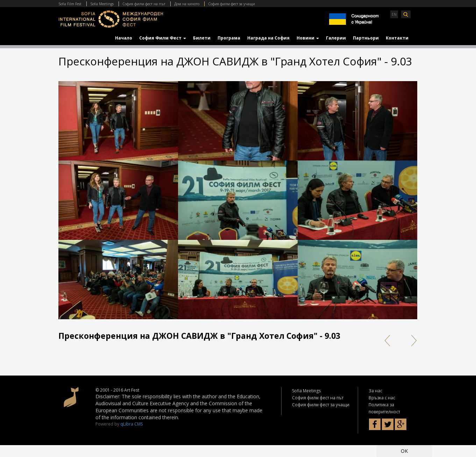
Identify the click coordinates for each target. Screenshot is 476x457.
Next (412, 341)
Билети (202, 38)
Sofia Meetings (102, 4)
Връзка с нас (382, 398)
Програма (229, 38)
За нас (375, 391)
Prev (387, 341)
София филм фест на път (144, 4)
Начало (124, 38)
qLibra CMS (132, 424)
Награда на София (268, 38)
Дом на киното (187, 4)
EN (394, 14)
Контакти (397, 38)
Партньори (366, 38)
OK (404, 451)
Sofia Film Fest (70, 4)
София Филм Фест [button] (163, 38)
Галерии (336, 38)
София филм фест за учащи (232, 4)
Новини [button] (308, 38)
